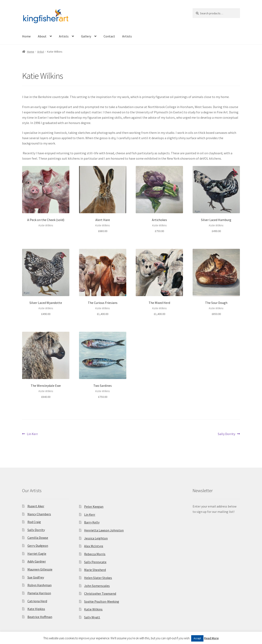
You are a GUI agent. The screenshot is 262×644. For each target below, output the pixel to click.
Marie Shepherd (95, 570)
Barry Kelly (92, 522)
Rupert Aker (36, 506)
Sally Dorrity (226, 434)
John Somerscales (97, 586)
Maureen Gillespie (40, 569)
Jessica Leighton (96, 538)
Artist (41, 52)
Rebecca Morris (95, 554)
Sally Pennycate (95, 562)
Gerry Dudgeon (38, 546)
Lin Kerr (32, 434)
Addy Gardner (37, 561)
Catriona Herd (37, 601)
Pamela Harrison (39, 593)
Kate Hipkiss (36, 609)
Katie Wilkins (93, 609)
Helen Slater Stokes (98, 578)
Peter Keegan (94, 506)
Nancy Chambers (39, 514)
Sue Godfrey (36, 577)
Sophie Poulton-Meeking (102, 601)
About (42, 36)
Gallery (86, 36)
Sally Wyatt (92, 617)
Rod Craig (34, 522)
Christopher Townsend (100, 593)
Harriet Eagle (37, 554)
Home (26, 36)
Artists (64, 36)
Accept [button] (197, 638)
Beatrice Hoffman (40, 617)
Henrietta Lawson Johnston (104, 530)
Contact (109, 36)
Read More (211, 638)
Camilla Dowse (38, 538)
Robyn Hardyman (40, 585)
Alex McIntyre (94, 546)
